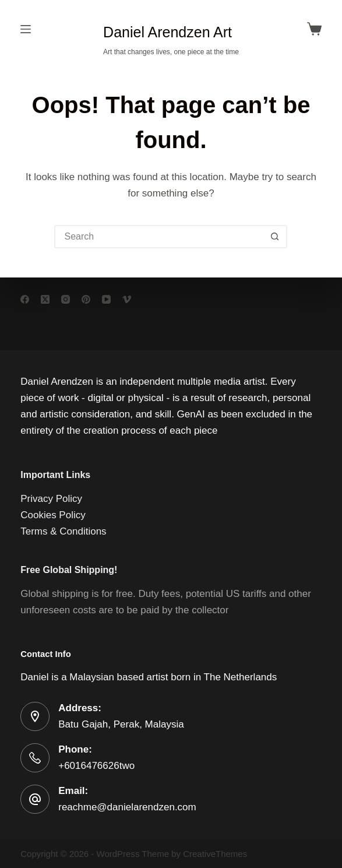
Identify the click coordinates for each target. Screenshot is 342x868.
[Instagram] (66, 299)
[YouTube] (106, 299)
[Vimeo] (127, 299)
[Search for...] (159, 237)
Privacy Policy (51, 499)
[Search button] (274, 237)
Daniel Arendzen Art (168, 32)
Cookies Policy (53, 515)
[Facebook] (25, 299)
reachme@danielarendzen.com (127, 807)
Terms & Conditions (63, 531)
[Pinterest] (86, 299)
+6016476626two (96, 766)
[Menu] (26, 29)
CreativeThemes (215, 854)
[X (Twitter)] (45, 299)
